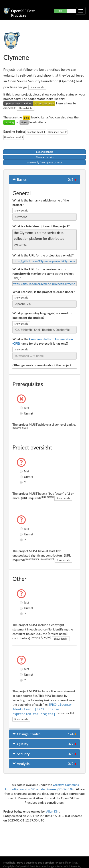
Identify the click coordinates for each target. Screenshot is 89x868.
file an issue (71, 863)
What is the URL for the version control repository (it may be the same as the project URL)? (43, 273)
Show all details (44, 157)
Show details (37, 87)
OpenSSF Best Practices (23, 12)
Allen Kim (53, 811)
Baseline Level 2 (57, 132)
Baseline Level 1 (36, 132)
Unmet (22, 413)
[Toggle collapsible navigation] (81, 11)
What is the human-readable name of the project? (41, 202)
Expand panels (45, 152)
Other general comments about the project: (42, 365)
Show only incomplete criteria (45, 162)
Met (22, 408)
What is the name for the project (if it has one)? (43, 341)
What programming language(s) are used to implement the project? (42, 315)
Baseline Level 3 (14, 137)
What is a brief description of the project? (41, 226)
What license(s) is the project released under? (44, 292)
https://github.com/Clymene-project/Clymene (44, 261)
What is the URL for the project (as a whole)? (43, 255)
